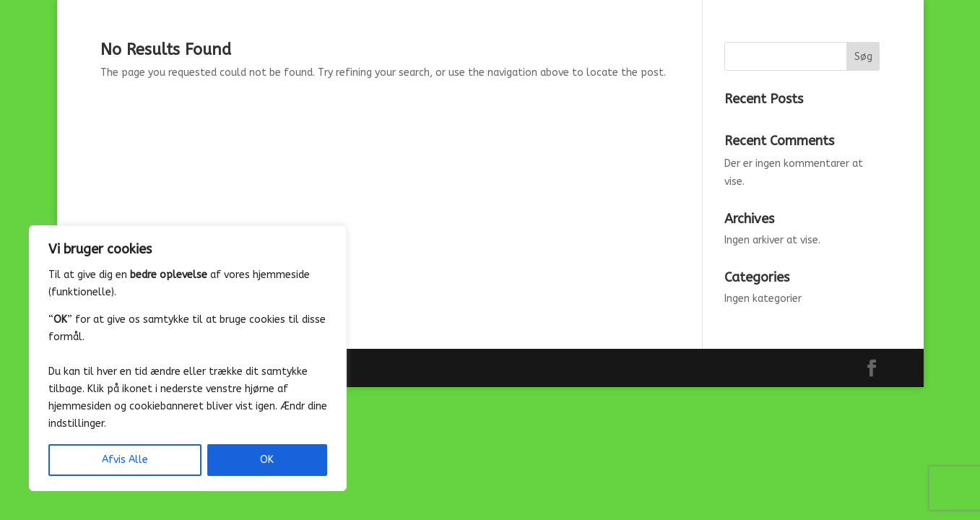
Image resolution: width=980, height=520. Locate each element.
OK (267, 460)
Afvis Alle (125, 460)
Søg (863, 57)
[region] (188, 358)
